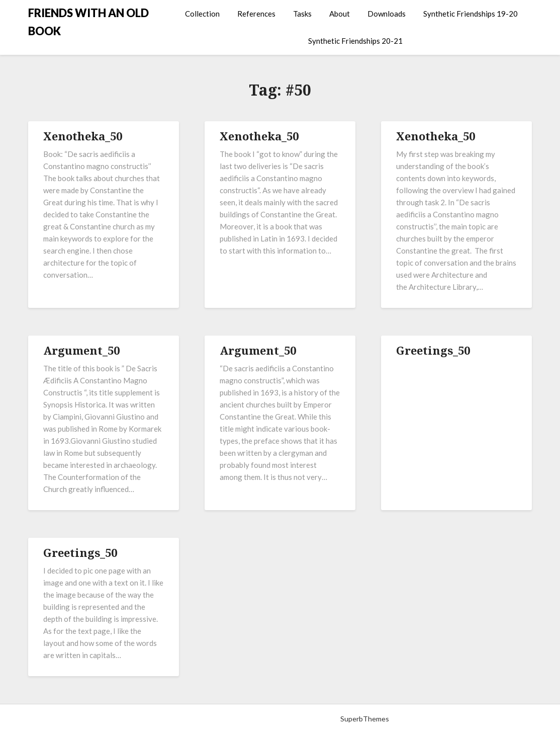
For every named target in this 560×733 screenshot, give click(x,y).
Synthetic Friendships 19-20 (471, 14)
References (256, 14)
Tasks (302, 14)
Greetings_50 (433, 350)
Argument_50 (81, 350)
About (340, 14)
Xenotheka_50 (83, 136)
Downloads (387, 14)
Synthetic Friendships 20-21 (355, 41)
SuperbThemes (365, 719)
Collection (202, 14)
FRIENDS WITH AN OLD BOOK (88, 22)
